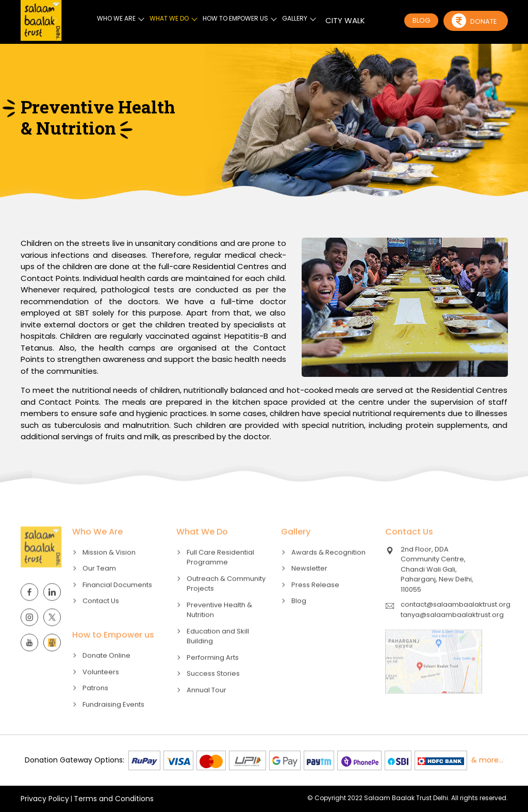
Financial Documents (117, 604)
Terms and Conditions (114, 799)
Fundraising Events (113, 724)
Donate (474, 20)
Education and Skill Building (218, 656)
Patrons (95, 708)
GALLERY (295, 18)
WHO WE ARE (116, 18)
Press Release (315, 604)
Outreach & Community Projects (226, 603)
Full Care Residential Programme (220, 577)
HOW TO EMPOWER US (235, 18)
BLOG (421, 20)
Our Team (99, 589)
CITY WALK (345, 20)
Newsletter (309, 589)
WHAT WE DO (169, 18)
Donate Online (106, 676)
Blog (299, 621)
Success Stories (213, 694)
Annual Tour (207, 710)
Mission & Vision (109, 572)
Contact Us (101, 621)
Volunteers (101, 692)
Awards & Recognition (328, 572)
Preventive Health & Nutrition (219, 630)
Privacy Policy (45, 799)
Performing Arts (213, 677)
